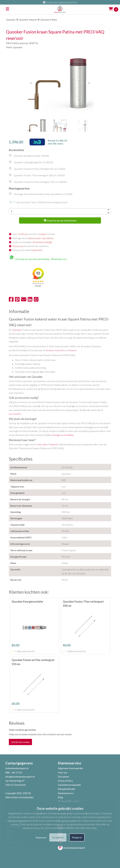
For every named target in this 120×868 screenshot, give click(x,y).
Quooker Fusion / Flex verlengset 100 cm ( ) (37, 176)
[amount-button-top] (108, 210)
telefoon (54, 444)
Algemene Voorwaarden (70, 768)
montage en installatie (62, 435)
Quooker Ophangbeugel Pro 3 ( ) (31, 163)
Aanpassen (41, 837)
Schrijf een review (20, 742)
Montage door (33, 238)
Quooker (11, 20)
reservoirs (60, 350)
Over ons (63, 772)
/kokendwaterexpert (71, 848)
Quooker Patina (49, 20)
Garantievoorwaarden (69, 785)
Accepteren (58, 837)
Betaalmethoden (67, 789)
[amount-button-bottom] (108, 213)
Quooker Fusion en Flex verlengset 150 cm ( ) (38, 182)
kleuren (72, 350)
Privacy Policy (65, 781)
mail (44, 444)
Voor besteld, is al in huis (34, 234)
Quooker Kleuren (28, 20)
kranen (50, 350)
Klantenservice (66, 793)
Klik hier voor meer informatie (81, 828)
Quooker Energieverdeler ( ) (29, 156)
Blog (60, 797)
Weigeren (77, 837)
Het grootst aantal (27, 250)
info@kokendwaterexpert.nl (20, 777)
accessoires (15, 414)
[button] (89, 83)
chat (39, 444)
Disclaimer (64, 777)
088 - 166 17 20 (14, 772)
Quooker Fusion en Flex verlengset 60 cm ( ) (37, 169)
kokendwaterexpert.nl (17, 768)
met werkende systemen (30, 246)
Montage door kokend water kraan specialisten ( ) (41, 194)
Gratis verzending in (32, 242)
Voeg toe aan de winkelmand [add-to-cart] (60, 220)
